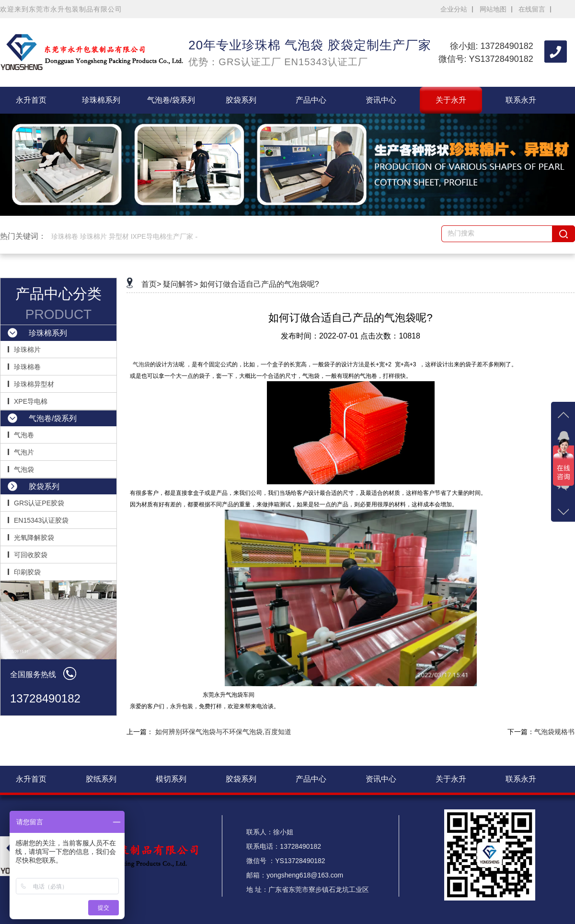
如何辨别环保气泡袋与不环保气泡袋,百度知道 (223, 732)
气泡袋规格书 (554, 732)
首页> (151, 284)
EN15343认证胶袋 (41, 520)
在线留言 (532, 9)
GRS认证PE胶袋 (39, 503)
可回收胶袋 (31, 555)
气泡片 (24, 452)
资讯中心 (381, 100)
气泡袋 (24, 469)
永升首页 (31, 100)
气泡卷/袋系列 (171, 100)
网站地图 (493, 9)
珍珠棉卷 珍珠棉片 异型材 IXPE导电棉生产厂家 (122, 236)
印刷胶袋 (27, 572)
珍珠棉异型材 (34, 384)
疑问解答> (180, 284)
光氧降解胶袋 (34, 538)
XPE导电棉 (31, 401)
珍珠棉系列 (101, 100)
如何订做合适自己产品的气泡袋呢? (259, 284)
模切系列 (171, 779)
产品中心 (311, 100)
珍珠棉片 (27, 350)
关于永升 (451, 100)
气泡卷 (24, 435)
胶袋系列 (241, 100)
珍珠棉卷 (27, 367)
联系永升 (521, 100)
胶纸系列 (101, 779)
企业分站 (454, 9)
